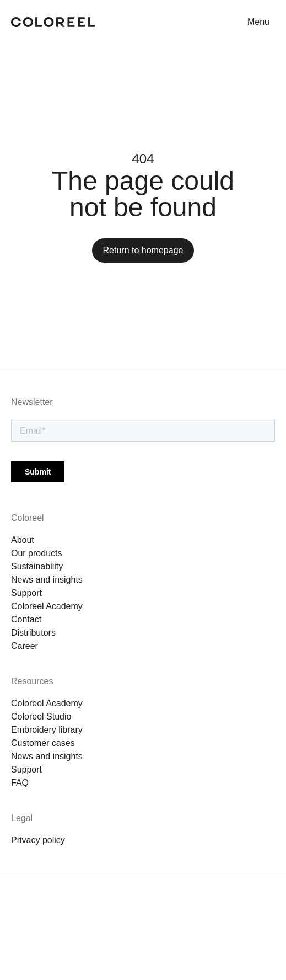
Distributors (33, 633)
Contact (26, 619)
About (23, 540)
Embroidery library (47, 730)
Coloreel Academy (47, 606)
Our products (36, 553)
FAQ (20, 783)
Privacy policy (38, 840)
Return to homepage (143, 250)
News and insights (47, 580)
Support (26, 593)
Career (25, 646)
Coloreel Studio (41, 717)
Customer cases (43, 743)
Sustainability (37, 566)
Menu (258, 22)
